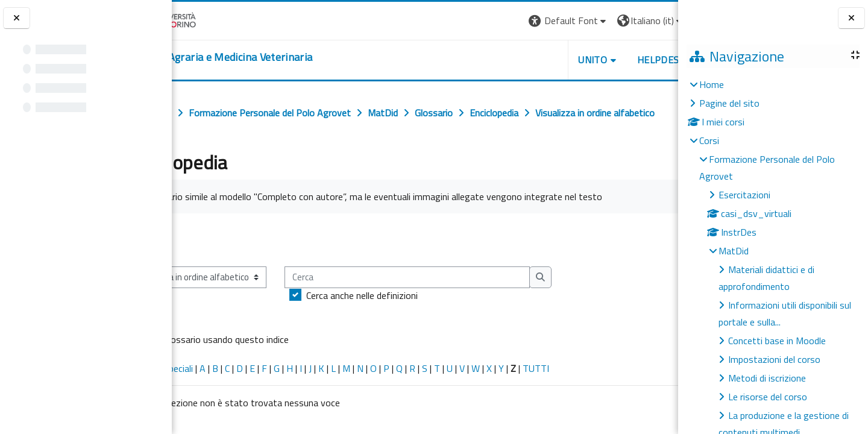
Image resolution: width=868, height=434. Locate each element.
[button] (513, 21)
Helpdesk (605, 60)
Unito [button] (537, 60)
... (660, 266)
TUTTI (587, 395)
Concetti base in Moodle (777, 341)
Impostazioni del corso (774, 359)
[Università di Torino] (209, 19)
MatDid (734, 251)
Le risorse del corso (768, 397)
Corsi (709, 140)
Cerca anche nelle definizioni (413, 322)
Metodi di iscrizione (767, 378)
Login (657, 20)
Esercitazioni (744, 195)
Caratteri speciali (210, 395)
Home (712, 84)
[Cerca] (458, 304)
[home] (269, 57)
